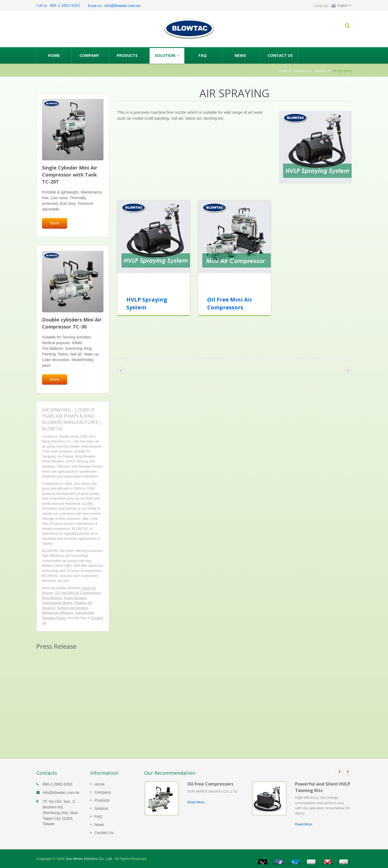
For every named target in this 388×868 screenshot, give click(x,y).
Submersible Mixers (57, 603)
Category (301, 71)
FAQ (205, 55)
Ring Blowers (52, 598)
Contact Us (280, 55)
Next (348, 772)
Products (129, 55)
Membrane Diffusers (58, 613)
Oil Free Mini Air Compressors (78, 593)
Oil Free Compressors (210, 784)
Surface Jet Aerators (73, 608)
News (242, 55)
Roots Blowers (76, 598)
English (339, 6)
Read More (196, 802)
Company (91, 55)
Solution (167, 55)
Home (54, 55)
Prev (339, 772)
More (55, 223)
